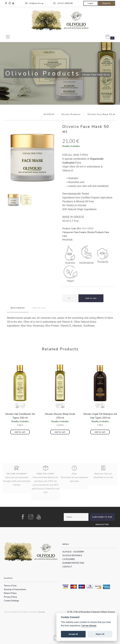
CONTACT (67, 567)
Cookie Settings (11, 601)
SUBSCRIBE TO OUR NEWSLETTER (102, 518)
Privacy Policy (10, 597)
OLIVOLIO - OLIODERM (73, 552)
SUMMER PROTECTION (73, 563)
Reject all (100, 634)
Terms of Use (10, 586)
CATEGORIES (69, 559)
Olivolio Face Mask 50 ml (101, 114)
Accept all (73, 634)
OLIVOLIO (49, 114)
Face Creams (80, 232)
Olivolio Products (71, 114)
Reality (42, 612)
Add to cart (20, 432)
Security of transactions (15, 589)
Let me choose (89, 626)
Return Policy (10, 593)
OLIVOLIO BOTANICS (72, 556)
